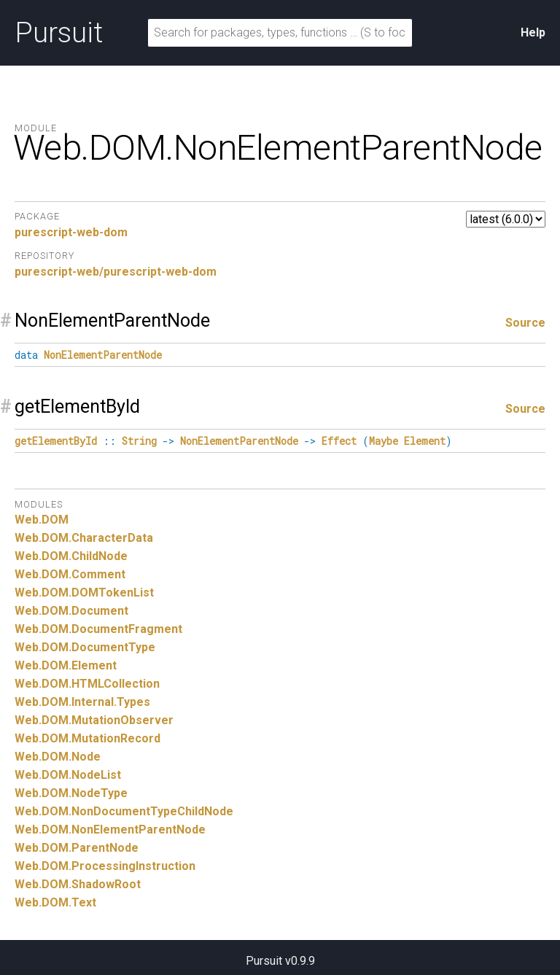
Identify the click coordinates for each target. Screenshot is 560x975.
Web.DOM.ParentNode (77, 848)
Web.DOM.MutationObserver (94, 720)
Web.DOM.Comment (70, 574)
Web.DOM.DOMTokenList (84, 593)
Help (533, 32)
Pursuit (59, 33)
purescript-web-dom (71, 232)
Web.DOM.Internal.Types (82, 702)
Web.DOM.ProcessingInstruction (105, 866)
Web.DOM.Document (71, 611)
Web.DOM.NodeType (71, 793)
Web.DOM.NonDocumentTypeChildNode (124, 811)
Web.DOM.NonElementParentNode (110, 830)
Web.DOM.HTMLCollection (87, 684)
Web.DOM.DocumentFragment (98, 629)
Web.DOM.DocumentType (85, 647)
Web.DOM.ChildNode (71, 556)
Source (525, 323)
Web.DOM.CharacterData (84, 538)
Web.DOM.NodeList (68, 775)
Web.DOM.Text (55, 902)
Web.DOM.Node (58, 757)
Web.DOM (42, 520)
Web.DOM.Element (66, 665)
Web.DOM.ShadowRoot (78, 884)
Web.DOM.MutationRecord (87, 738)
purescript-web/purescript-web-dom (116, 272)
